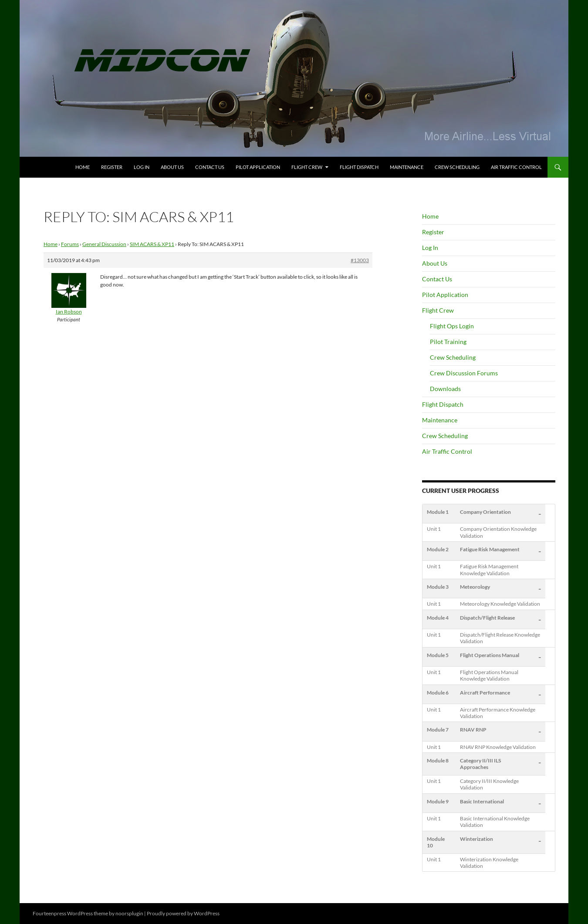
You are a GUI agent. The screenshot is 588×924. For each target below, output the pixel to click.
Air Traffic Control (516, 167)
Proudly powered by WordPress (183, 913)
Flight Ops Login (452, 326)
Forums (70, 244)
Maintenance (407, 167)
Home (83, 167)
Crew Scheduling (457, 167)
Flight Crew (307, 167)
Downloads (445, 389)
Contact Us (210, 167)
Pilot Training (448, 342)
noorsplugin (129, 913)
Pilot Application (258, 167)
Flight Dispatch (359, 167)
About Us (172, 167)
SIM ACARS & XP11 (152, 244)
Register (112, 167)
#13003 (360, 260)
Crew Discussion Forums (464, 373)
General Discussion (104, 244)
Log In (142, 167)
